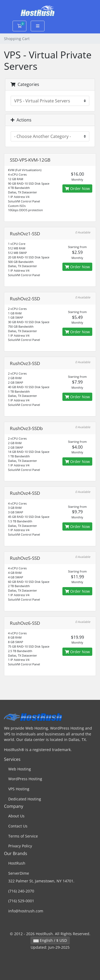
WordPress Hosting (25, 779)
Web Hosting (20, 769)
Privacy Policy (20, 846)
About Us (16, 816)
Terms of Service (23, 836)
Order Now (77, 188)
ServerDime (19, 873)
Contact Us (18, 826)
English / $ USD (50, 940)
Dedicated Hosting (25, 799)
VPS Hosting (19, 789)
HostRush (17, 863)
